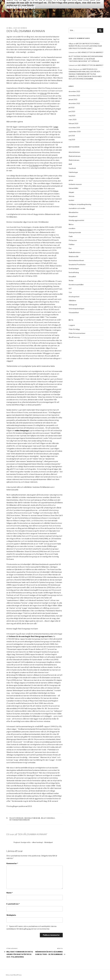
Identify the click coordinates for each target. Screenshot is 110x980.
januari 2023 (73, 99)
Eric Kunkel (34, 165)
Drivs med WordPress (14, 975)
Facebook (72, 168)
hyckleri (71, 200)
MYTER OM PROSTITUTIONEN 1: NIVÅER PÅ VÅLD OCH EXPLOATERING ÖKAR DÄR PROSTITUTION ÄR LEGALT (85, 46)
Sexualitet (72, 277)
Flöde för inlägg (74, 329)
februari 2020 (73, 123)
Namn (10, 893)
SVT (70, 289)
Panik (71, 236)
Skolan (71, 280)
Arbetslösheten (74, 152)
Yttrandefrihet (74, 313)
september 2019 (75, 132)
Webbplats (11, 915)
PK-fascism (73, 240)
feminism (72, 176)
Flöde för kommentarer (77, 333)
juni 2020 (72, 111)
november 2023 (74, 96)
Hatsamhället (73, 188)
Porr (70, 248)
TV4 (70, 293)
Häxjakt (71, 192)
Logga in (72, 325)
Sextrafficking (74, 272)
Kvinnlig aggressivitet (76, 220)
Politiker (72, 244)
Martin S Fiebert (26, 230)
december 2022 (74, 103)
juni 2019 (72, 136)
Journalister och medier (77, 208)
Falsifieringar (16, 818)
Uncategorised (74, 297)
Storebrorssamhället (76, 285)
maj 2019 (72, 140)
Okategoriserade (75, 232)
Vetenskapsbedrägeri (20, 820)
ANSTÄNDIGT (21, 8)
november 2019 (74, 128)
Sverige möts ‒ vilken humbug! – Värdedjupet (37, 842)
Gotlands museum (75, 184)
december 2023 (74, 91)
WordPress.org (74, 337)
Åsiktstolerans (74, 160)
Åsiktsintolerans (75, 156)
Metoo (71, 224)
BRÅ (70, 164)
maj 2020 (72, 116)
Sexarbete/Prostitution (77, 265)
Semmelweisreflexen (76, 260)
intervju (43, 93)
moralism (72, 228)
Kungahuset (73, 216)
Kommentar (12, 863)
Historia (71, 196)
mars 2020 (73, 120)
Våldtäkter (72, 301)
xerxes (24, 28)
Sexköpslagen (74, 268)
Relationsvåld (48, 818)
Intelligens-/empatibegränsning (80, 204)
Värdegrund (73, 305)
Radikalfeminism (32, 818)
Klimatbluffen (73, 212)
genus (71, 180)
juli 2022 (72, 108)
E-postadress (13, 904)
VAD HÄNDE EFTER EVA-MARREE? (91, 52)
